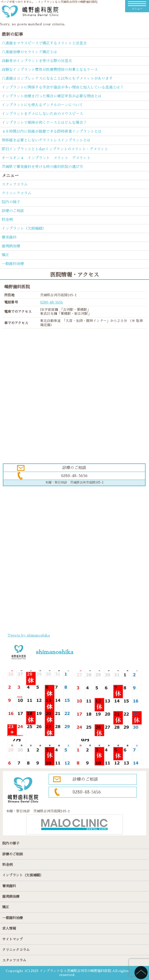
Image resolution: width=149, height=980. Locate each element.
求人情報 (9, 928)
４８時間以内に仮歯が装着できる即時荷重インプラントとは (52, 131)
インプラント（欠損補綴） (24, 228)
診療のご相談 (13, 211)
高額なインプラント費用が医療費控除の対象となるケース (50, 70)
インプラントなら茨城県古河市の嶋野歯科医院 (75, 971)
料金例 (7, 220)
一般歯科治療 (13, 264)
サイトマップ (13, 939)
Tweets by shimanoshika (29, 635)
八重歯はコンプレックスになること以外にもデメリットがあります (57, 78)
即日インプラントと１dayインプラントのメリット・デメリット (55, 149)
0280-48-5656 (51, 302)
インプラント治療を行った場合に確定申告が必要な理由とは (52, 96)
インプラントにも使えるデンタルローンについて (42, 105)
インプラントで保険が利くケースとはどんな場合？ (44, 123)
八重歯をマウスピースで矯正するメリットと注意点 (44, 43)
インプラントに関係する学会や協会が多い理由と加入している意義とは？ (63, 87)
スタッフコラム (15, 184)
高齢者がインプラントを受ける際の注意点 (37, 61)
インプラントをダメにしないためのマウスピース (42, 114)
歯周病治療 (11, 246)
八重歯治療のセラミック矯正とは (29, 52)
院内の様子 (11, 202)
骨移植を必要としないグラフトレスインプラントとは (46, 140)
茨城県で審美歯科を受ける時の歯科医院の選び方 (42, 167)
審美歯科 (9, 237)
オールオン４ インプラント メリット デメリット (46, 158)
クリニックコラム (16, 193)
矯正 (5, 255)
